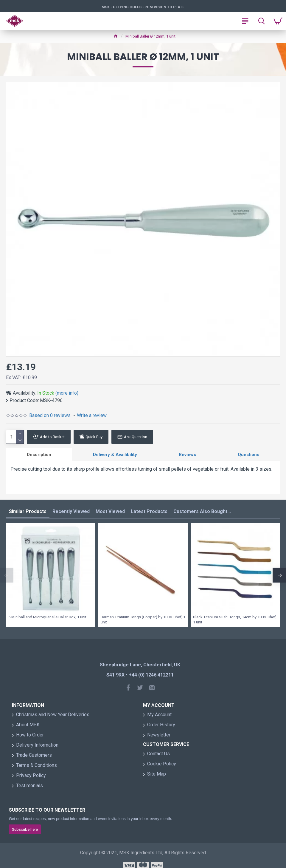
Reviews (187, 455)
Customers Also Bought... (202, 511)
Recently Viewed (71, 511)
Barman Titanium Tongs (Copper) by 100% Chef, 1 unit (143, 620)
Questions (248, 455)
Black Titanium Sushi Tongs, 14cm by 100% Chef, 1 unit (235, 620)
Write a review (92, 415)
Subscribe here (25, 829)
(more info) (67, 393)
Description (39, 455)
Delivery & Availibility (115, 455)
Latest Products (149, 511)
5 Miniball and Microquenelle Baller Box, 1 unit (47, 617)
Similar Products (28, 511)
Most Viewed (110, 511)
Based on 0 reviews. (50, 415)
